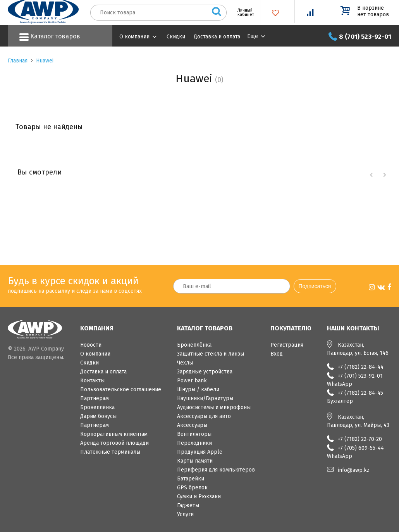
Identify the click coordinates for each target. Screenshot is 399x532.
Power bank (192, 381)
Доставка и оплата (217, 37)
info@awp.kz (354, 470)
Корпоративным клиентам (114, 434)
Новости (91, 345)
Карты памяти (195, 461)
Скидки (176, 37)
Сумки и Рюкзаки (199, 497)
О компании (134, 37)
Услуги (185, 514)
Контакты (92, 381)
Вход (277, 354)
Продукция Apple (200, 452)
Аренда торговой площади (114, 443)
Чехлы (185, 363)
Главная (18, 61)
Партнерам (95, 398)
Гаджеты (188, 505)
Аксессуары (192, 425)
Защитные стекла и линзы (211, 354)
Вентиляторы (194, 434)
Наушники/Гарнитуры (205, 398)
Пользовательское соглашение (121, 389)
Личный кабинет (243, 12)
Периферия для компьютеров (216, 470)
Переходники (194, 443)
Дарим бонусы (98, 416)
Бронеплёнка (97, 407)
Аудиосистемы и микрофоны (214, 407)
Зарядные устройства (205, 372)
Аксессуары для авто (204, 416)
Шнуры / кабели (198, 389)
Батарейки (191, 479)
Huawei (45, 61)
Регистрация (287, 345)
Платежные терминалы (110, 452)
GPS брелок (192, 488)
